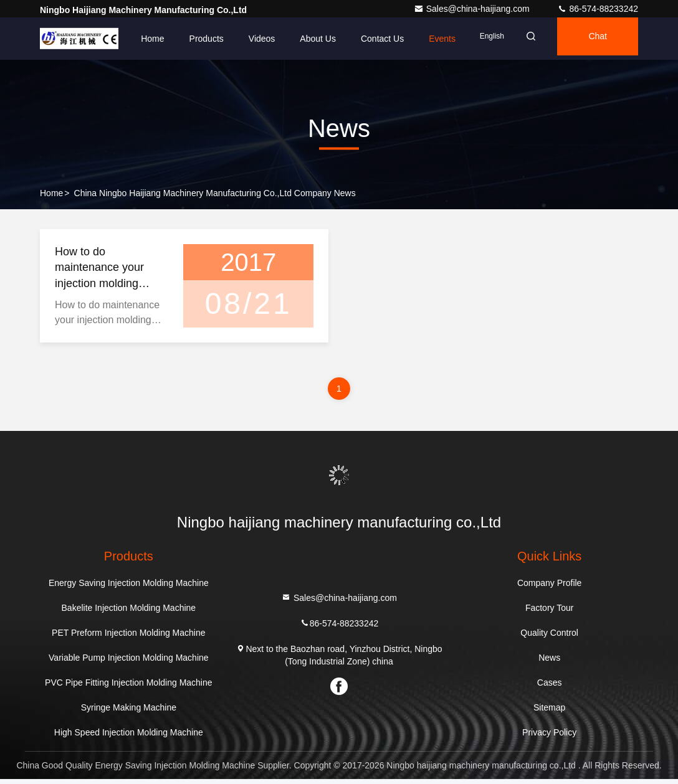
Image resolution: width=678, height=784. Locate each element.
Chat (591, 39)
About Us (295, 39)
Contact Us (359, 39)
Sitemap (549, 712)
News (549, 663)
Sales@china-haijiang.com (473, 9)
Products (183, 39)
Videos (238, 39)
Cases (550, 687)
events (419, 39)
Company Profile (550, 588)
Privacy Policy (549, 737)
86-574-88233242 (598, 9)
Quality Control (549, 638)
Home (129, 39)
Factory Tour (550, 613)
